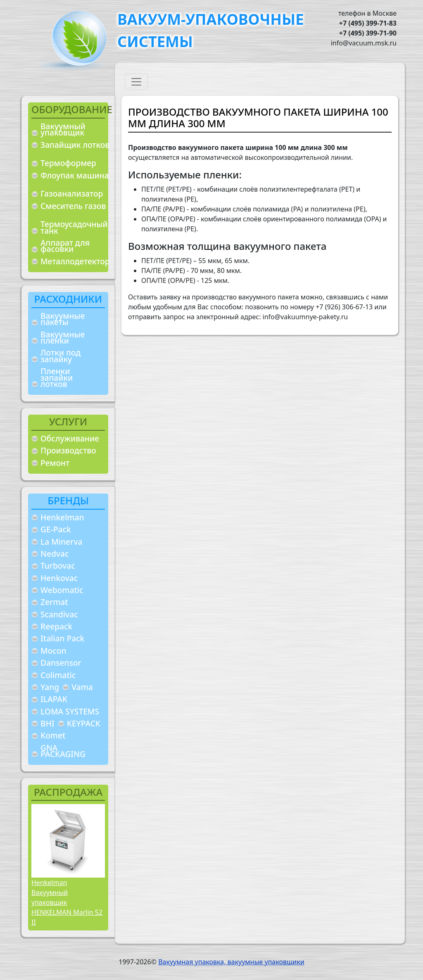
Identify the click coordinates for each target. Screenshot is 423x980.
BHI (48, 723)
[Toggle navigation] (136, 82)
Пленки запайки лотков (57, 377)
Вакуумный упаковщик (63, 129)
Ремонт (55, 463)
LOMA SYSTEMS (70, 711)
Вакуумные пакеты (63, 319)
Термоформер (68, 163)
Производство (68, 450)
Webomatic (62, 590)
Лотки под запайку (61, 356)
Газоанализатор (72, 193)
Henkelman (62, 517)
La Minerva (61, 542)
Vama (82, 687)
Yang (50, 687)
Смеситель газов (73, 206)
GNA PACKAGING (63, 751)
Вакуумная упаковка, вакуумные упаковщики (231, 962)
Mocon (53, 651)
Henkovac (59, 578)
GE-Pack (56, 529)
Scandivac (59, 614)
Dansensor (61, 663)
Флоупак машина (75, 175)
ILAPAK (54, 699)
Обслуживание (70, 438)
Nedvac (55, 554)
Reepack (56, 626)
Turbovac (58, 566)
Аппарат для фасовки (65, 246)
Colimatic (58, 675)
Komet (53, 735)
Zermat (54, 602)
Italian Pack (62, 638)
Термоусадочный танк (74, 227)
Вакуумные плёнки (63, 338)
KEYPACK (84, 723)
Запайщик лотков (75, 145)
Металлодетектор (75, 261)
